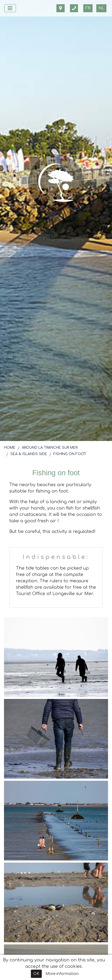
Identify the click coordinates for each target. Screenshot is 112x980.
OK (36, 974)
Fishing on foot (70, 454)
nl (101, 8)
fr (88, 8)
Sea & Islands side (29, 454)
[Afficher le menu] (10, 8)
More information (62, 974)
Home (10, 448)
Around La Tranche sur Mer (50, 448)
